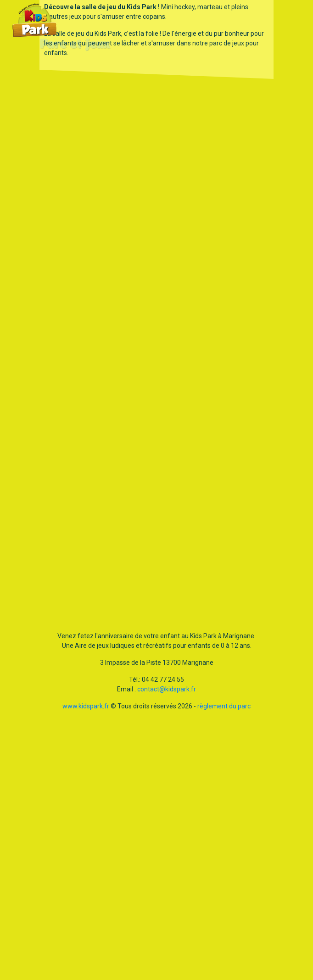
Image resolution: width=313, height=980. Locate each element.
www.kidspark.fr (86, 706)
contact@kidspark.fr (167, 689)
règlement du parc (224, 706)
